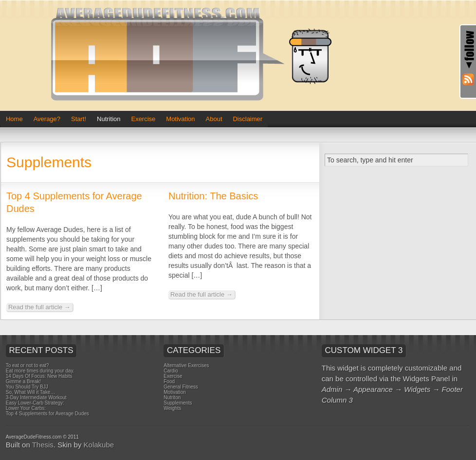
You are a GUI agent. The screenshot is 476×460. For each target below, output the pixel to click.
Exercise (143, 119)
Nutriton (172, 398)
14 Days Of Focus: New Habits (39, 376)
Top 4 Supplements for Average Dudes (47, 414)
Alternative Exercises (186, 365)
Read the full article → (39, 307)
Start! (79, 119)
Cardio (171, 371)
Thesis (43, 445)
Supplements (178, 403)
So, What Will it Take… (31, 392)
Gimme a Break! (23, 381)
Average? (47, 119)
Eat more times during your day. (40, 371)
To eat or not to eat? (27, 365)
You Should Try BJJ (27, 387)
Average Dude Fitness (195, 55)
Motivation (180, 119)
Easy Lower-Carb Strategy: (35, 403)
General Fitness (181, 387)
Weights (172, 408)
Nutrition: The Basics (213, 196)
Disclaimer (247, 119)
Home (14, 119)
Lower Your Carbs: (26, 408)
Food (169, 381)
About (214, 119)
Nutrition (109, 119)
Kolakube (99, 445)
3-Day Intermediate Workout (36, 398)
